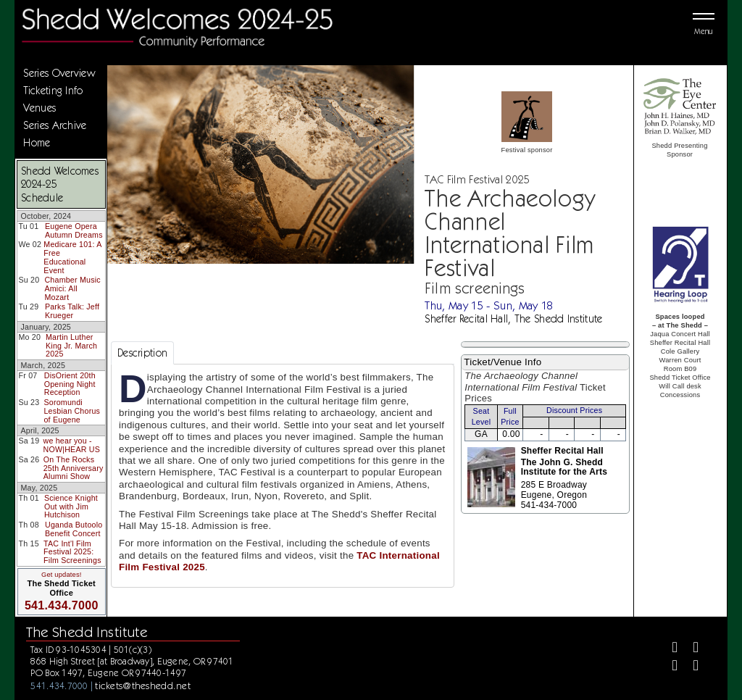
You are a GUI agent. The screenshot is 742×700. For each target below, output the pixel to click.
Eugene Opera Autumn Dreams (74, 230)
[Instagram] (669, 667)
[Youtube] (690, 667)
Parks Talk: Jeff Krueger (72, 311)
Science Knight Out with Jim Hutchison (71, 506)
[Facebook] (669, 649)
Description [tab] (142, 353)
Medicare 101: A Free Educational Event (72, 257)
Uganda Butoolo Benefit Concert (74, 529)
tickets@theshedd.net (143, 686)
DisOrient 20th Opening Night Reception (70, 384)
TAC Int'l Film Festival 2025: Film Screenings (72, 552)
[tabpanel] (283, 475)
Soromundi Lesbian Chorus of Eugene (72, 411)
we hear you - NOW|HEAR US (72, 445)
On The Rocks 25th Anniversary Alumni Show (74, 468)
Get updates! (62, 575)
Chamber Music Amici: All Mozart (72, 288)
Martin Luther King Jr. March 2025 (71, 345)
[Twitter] (690, 649)
